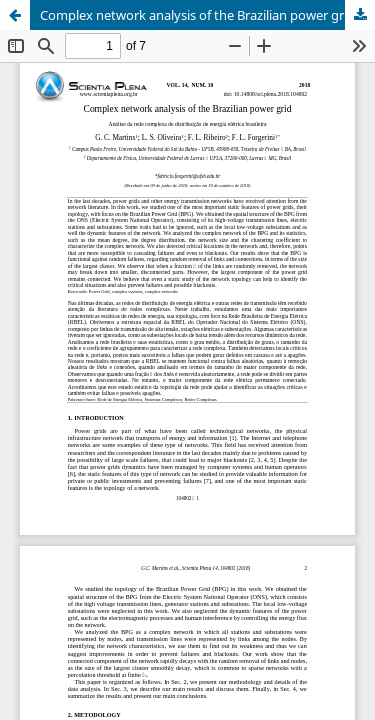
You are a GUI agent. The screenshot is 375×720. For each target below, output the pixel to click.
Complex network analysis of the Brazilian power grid (197, 15)
